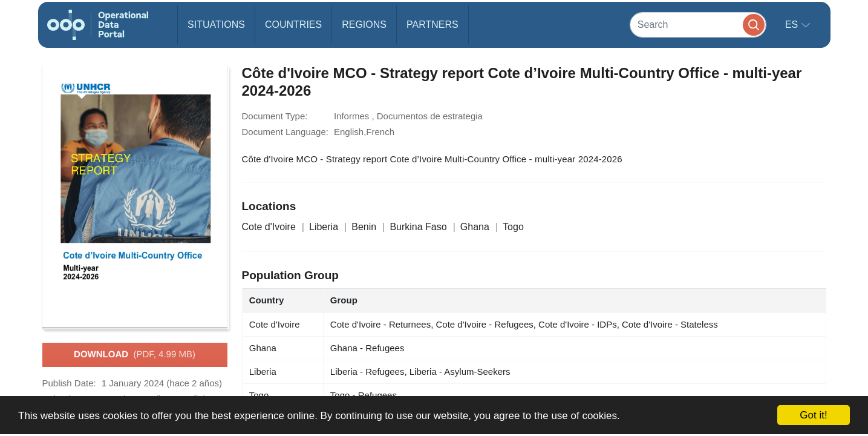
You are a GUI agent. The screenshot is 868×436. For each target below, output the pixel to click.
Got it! (813, 415)
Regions (364, 25)
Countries (293, 25)
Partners (432, 25)
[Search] (698, 25)
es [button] (793, 25)
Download (135, 355)
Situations (216, 25)
